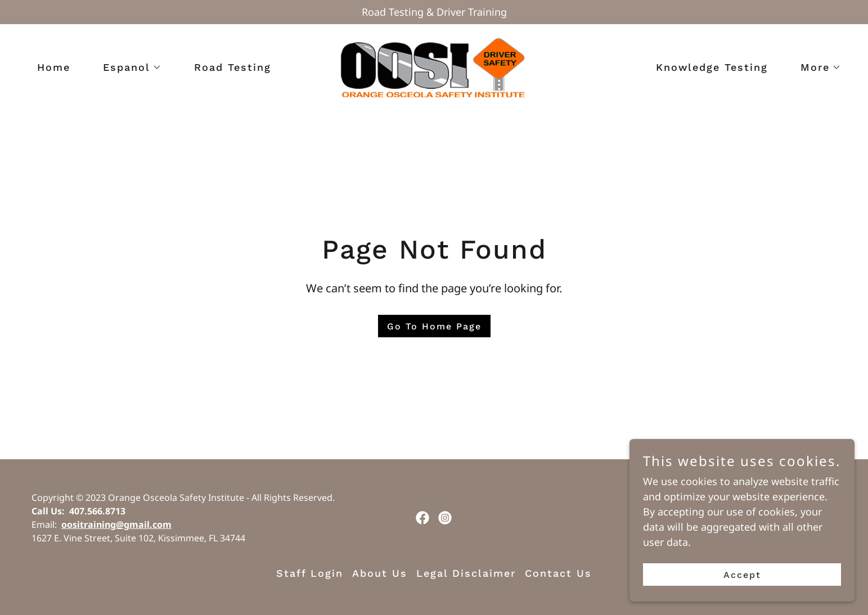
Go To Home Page (434, 326)
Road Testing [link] (233, 67)
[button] (127, 67)
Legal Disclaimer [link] (466, 573)
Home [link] (54, 67)
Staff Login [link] (310, 573)
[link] (434, 66)
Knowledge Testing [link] (712, 67)
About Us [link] (380, 573)
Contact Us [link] (558, 573)
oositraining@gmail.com (116, 524)
